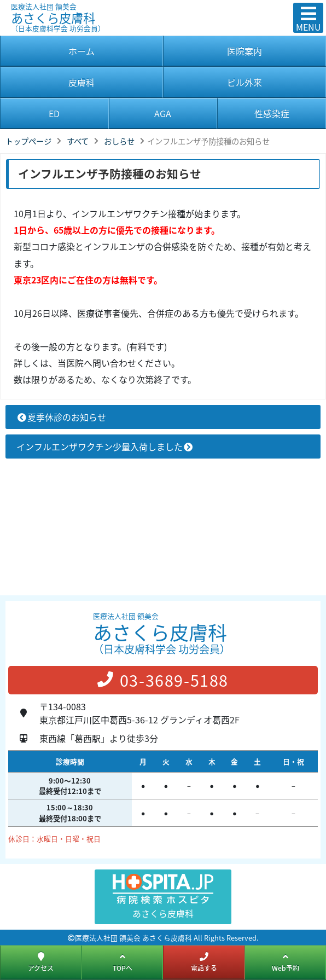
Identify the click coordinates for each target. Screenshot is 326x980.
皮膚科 (81, 82)
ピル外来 (245, 82)
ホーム (81, 51)
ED (54, 113)
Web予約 (286, 962)
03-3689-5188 (163, 680)
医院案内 (245, 51)
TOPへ (123, 962)
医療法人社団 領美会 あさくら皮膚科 (133, 938)
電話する (204, 962)
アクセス (41, 962)
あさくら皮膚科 (124, 13)
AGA (163, 113)
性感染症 (272, 113)
